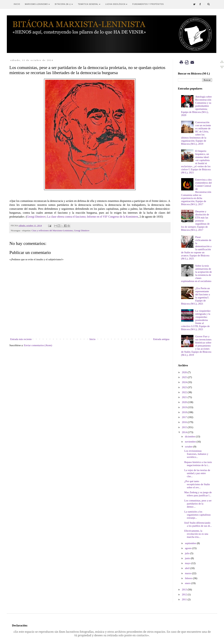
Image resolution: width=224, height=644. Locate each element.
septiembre (191, 543)
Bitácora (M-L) (64, 4)
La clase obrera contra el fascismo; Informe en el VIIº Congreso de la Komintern (93, 217)
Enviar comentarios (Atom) (38, 345)
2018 (184, 412)
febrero (189, 578)
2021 (184, 397)
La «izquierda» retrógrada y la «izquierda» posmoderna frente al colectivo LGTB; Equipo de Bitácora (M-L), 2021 (196, 320)
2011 (184, 599)
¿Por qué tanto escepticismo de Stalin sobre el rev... (197, 484)
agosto (188, 548)
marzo (188, 573)
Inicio (17, 4)
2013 (184, 590)
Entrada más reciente (21, 339)
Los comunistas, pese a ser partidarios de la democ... (198, 504)
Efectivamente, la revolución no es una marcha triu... (196, 534)
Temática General (89, 4)
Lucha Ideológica (116, 4)
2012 (184, 594)
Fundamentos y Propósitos (148, 4)
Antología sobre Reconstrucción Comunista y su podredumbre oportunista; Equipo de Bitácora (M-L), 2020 (196, 106)
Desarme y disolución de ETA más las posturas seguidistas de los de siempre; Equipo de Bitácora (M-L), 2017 (195, 221)
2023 (184, 387)
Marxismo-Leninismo (38, 4)
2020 (184, 402)
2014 (184, 432)
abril (187, 568)
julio (187, 553)
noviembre (190, 442)
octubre (189, 447)
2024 (184, 382)
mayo (188, 563)
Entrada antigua (161, 339)
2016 (184, 422)
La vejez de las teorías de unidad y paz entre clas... (197, 473)
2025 (184, 377)
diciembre (190, 437)
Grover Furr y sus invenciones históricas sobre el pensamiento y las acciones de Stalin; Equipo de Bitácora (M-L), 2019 (196, 346)
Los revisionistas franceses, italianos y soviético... (196, 454)
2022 (184, 392)
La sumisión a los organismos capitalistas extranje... (198, 515)
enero (188, 583)
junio (188, 558)
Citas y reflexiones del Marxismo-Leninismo (52, 230)
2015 (184, 427)
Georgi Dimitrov (36, 217)
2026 (184, 372)
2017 (184, 417)
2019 (184, 407)
